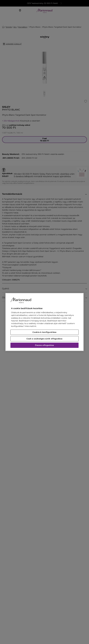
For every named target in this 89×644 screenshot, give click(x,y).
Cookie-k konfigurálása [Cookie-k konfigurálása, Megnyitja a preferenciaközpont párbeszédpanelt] (44, 332)
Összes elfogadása (44, 345)
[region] (44, 322)
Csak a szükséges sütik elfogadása (44, 339)
